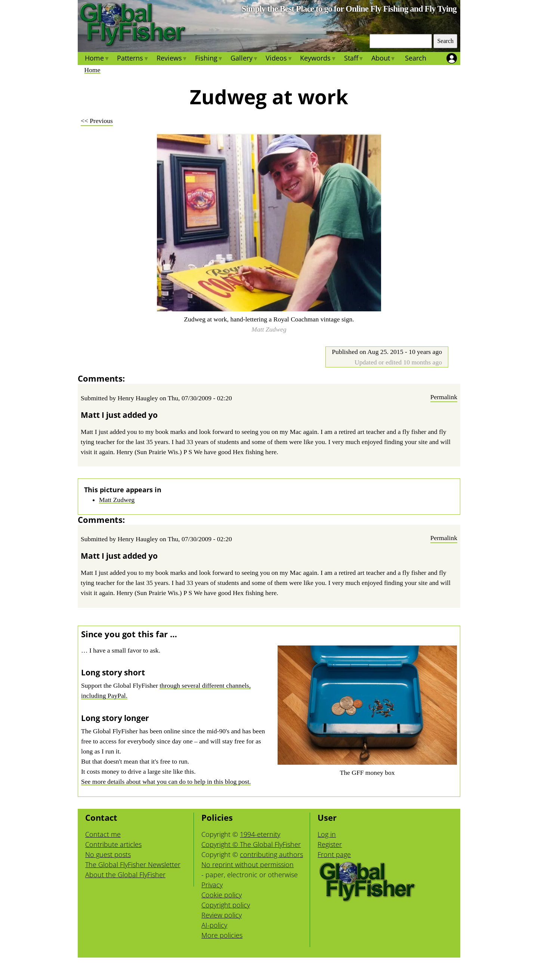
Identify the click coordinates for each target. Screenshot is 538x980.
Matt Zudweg (117, 500)
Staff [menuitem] (354, 59)
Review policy (222, 915)
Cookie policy (222, 895)
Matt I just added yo (119, 415)
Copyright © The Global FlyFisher (251, 844)
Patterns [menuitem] (133, 59)
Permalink (444, 397)
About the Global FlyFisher (125, 875)
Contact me (103, 834)
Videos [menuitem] (279, 59)
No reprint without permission (248, 865)
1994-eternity (260, 834)
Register (330, 844)
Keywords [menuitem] (318, 59)
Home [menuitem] (97, 59)
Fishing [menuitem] (209, 59)
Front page (334, 854)
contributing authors (271, 854)
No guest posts (108, 854)
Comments (100, 378)
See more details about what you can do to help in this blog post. (166, 782)
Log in (327, 834)
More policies (222, 935)
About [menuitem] (384, 59)
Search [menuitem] (416, 58)
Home (92, 70)
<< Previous (97, 121)
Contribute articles (113, 844)
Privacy (212, 885)
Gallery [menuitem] (244, 59)
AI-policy (214, 925)
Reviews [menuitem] (172, 59)
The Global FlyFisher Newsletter (133, 865)
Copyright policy (226, 905)
